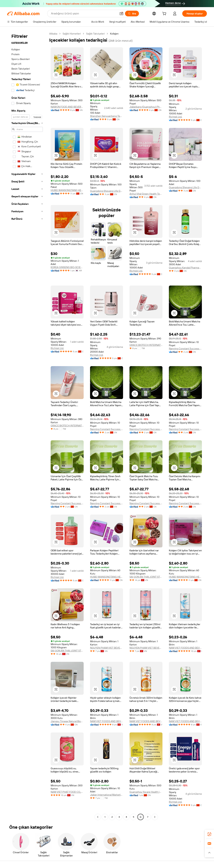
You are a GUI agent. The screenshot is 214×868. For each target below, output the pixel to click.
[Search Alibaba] (84, 14)
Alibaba (53, 34)
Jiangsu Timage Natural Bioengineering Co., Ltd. (67, 721)
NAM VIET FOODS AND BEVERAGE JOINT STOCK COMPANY (185, 648)
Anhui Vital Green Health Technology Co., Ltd (146, 194)
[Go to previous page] (98, 817)
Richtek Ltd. (175, 117)
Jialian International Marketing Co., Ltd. (107, 795)
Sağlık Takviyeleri (95, 34)
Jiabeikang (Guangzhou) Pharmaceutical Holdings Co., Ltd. (146, 107)
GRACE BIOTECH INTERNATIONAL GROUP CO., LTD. (146, 345)
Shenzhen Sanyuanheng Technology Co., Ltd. (107, 116)
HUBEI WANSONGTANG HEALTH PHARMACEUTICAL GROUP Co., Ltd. (67, 190)
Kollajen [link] (114, 34)
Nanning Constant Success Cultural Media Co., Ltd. (185, 349)
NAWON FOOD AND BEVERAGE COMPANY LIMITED (67, 107)
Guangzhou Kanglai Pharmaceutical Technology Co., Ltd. (185, 268)
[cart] (165, 14)
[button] (121, 14)
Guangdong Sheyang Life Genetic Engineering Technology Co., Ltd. (107, 191)
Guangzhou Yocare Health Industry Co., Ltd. (146, 792)
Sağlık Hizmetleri (72, 34)
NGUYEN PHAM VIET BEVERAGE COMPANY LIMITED (107, 648)
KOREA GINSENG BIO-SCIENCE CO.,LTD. (67, 267)
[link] (209, 834)
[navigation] (27, 426)
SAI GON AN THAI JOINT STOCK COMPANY (146, 577)
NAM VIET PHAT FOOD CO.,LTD (67, 792)
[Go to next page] (155, 817)
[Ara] (132, 14)
